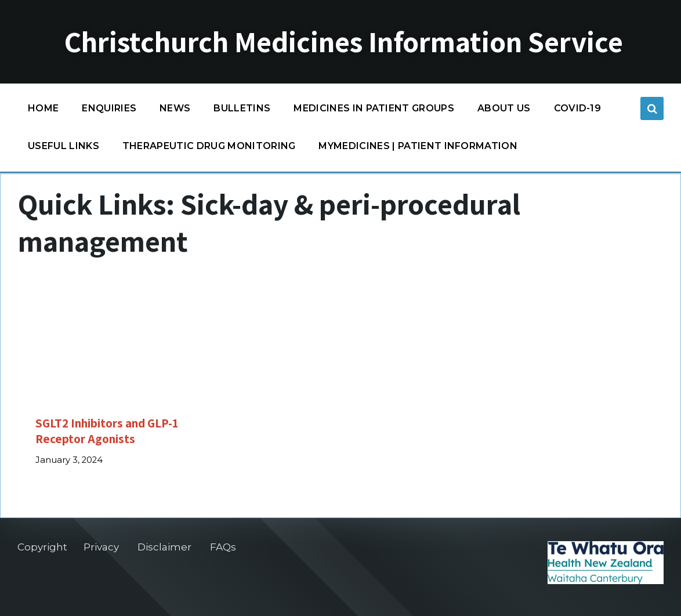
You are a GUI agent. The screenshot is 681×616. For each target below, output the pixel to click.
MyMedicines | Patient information (418, 146)
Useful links (64, 146)
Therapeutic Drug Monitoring (209, 146)
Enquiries (109, 108)
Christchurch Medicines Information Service (344, 42)
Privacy (101, 547)
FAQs (223, 547)
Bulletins (242, 108)
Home (43, 108)
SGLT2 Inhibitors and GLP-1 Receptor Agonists (107, 431)
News (175, 108)
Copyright (42, 547)
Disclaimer (164, 547)
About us (504, 108)
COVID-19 (578, 111)
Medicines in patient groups (374, 111)
